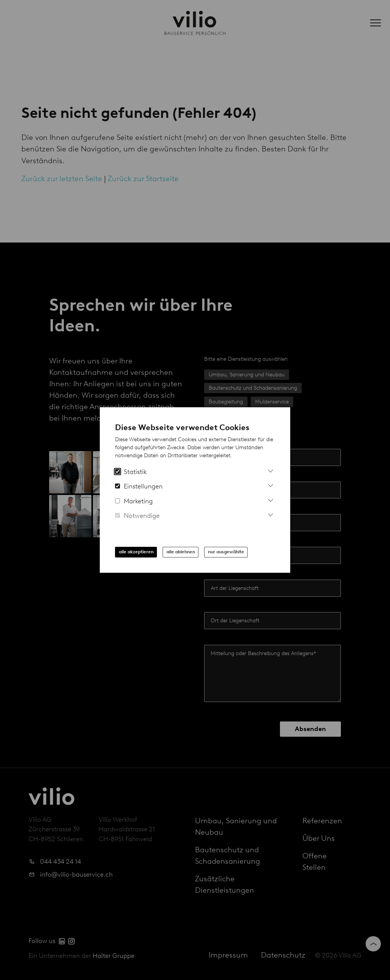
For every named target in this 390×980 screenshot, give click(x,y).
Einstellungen (139, 486)
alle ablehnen (181, 552)
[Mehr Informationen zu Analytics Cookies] (271, 470)
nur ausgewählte (226, 552)
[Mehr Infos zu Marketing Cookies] (271, 499)
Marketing (134, 501)
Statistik (131, 472)
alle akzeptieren (136, 552)
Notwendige (137, 516)
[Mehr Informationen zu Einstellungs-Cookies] (271, 484)
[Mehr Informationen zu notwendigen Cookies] (271, 514)
